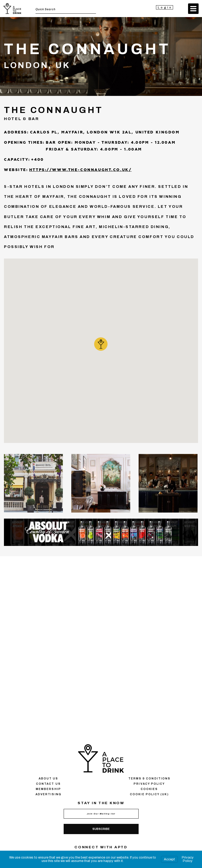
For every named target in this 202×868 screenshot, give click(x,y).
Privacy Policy (188, 859)
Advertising (48, 794)
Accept (169, 859)
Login (165, 7)
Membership (48, 789)
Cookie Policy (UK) (149, 794)
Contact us (48, 784)
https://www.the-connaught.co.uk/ (80, 170)
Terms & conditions (149, 779)
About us (49, 779)
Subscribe (101, 829)
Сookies (149, 789)
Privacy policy (149, 784)
